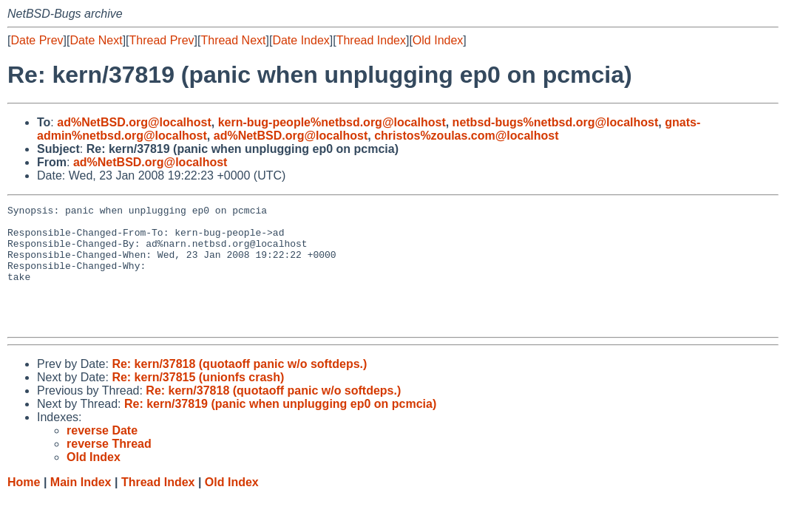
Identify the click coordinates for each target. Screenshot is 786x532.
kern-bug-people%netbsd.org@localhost (332, 122)
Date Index (301, 40)
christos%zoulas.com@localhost (466, 136)
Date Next (96, 40)
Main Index (81, 507)
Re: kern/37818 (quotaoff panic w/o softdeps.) (239, 388)
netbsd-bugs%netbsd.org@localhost (556, 122)
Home (24, 507)
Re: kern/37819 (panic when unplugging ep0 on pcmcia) (280, 428)
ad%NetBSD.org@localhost (134, 122)
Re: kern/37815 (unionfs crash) (198, 402)
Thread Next (233, 40)
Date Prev (37, 40)
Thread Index (371, 40)
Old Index (438, 40)
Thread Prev (162, 40)
